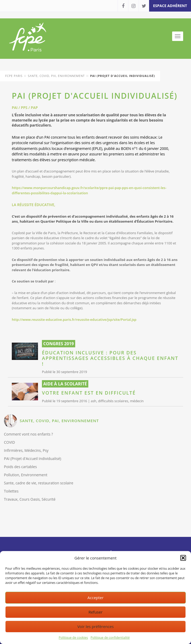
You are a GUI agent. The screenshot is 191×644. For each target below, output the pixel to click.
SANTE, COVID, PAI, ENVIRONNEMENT (59, 421)
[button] (183, 558)
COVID (9, 442)
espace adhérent (170, 6)
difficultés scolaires (113, 401)
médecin (137, 401)
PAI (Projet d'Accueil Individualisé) (32, 459)
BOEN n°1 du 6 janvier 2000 (145, 148)
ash (93, 401)
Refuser (96, 612)
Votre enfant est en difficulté (89, 393)
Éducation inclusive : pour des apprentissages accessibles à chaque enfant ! (110, 358)
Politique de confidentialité (110, 638)
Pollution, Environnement (26, 475)
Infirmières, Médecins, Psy (26, 450)
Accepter (95, 598)
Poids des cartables (20, 467)
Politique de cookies (73, 638)
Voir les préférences (95, 626)
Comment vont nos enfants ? (28, 434)
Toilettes (11, 491)
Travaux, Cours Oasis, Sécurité (30, 499)
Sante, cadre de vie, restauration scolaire (39, 483)
